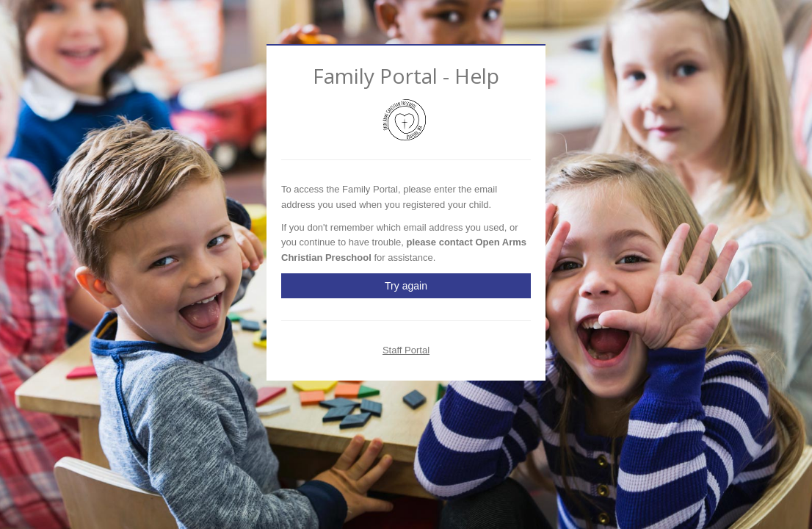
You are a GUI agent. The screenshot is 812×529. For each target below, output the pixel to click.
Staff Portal (406, 350)
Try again (406, 286)
